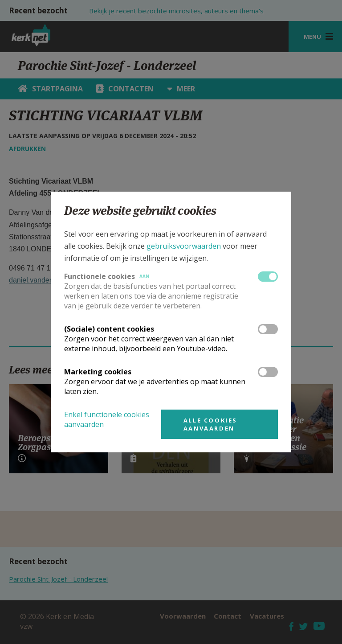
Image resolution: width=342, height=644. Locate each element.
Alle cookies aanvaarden (210, 424)
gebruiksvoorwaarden (184, 246)
